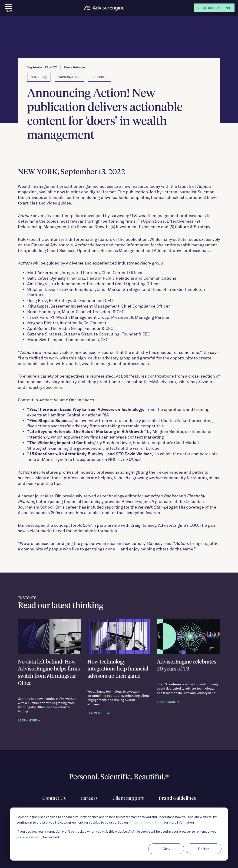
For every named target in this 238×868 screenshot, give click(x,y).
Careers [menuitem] (89, 799)
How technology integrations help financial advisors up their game (118, 669)
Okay (166, 849)
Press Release (74, 67)
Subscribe (100, 77)
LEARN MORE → (29, 720)
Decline (204, 849)
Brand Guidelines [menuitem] (177, 799)
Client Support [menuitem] (128, 799)
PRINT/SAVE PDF (69, 77)
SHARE (39, 77)
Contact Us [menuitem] (54, 799)
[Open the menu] (9, 8)
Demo (214, 8)
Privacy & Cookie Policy (147, 822)
